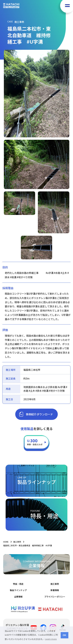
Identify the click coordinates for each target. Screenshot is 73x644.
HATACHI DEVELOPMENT (11, 6)
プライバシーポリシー (55, 597)
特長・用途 (18, 584)
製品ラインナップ (18, 590)
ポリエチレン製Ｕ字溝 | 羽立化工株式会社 (23, 609)
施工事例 (55, 584)
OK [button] (64, 635)
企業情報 (18, 597)
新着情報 (55, 590)
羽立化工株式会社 (50, 609)
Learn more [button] (51, 639)
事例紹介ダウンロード (39, 414)
